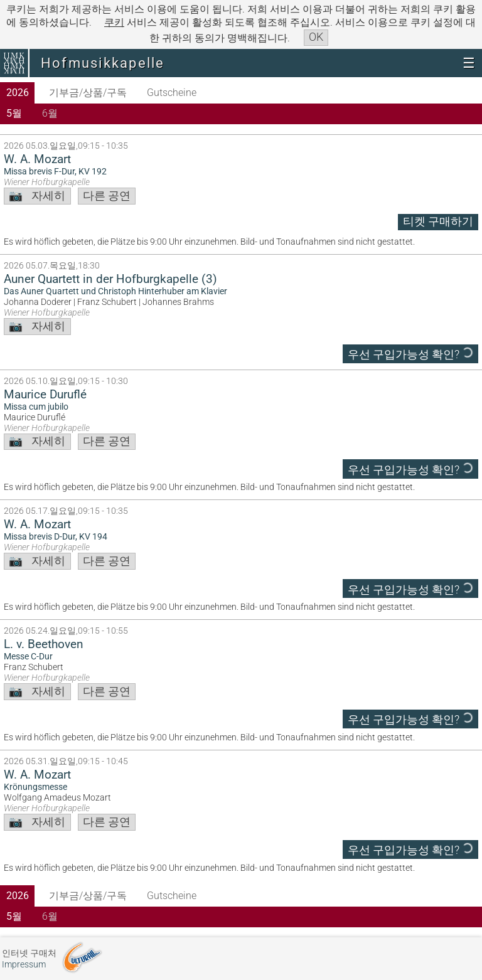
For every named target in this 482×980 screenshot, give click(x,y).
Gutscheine (172, 93)
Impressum (24, 965)
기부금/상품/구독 (88, 93)
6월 (50, 113)
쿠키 (114, 22)
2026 (18, 93)
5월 (14, 113)
